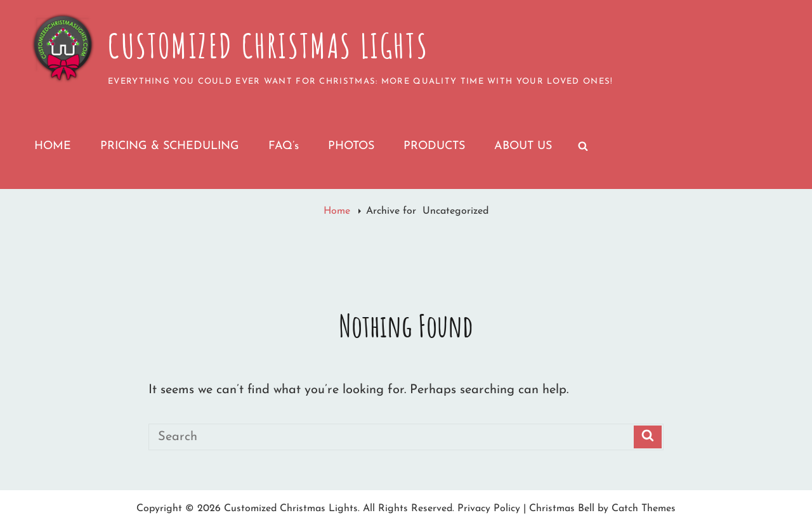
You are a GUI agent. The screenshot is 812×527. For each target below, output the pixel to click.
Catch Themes (644, 509)
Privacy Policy (489, 509)
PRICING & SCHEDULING (170, 146)
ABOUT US (523, 146)
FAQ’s (284, 146)
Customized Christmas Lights (268, 46)
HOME (53, 146)
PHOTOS (351, 146)
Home (338, 211)
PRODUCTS (434, 146)
